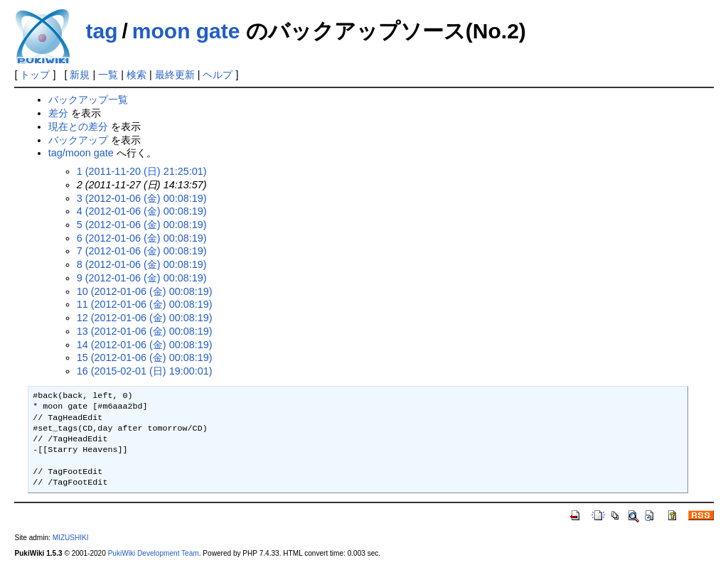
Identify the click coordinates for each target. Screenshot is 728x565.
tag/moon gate (81, 153)
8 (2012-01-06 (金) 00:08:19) (142, 264)
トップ (35, 75)
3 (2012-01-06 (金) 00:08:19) (142, 198)
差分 (58, 113)
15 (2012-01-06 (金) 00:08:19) (145, 357)
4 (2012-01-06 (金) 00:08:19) (142, 211)
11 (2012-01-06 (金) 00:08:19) (145, 304)
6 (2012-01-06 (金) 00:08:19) (142, 238)
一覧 (108, 75)
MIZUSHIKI (71, 538)
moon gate (186, 31)
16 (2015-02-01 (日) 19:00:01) (145, 371)
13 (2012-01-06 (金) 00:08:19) (145, 331)
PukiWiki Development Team (154, 553)
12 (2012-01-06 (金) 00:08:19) (145, 318)
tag (101, 31)
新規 (80, 75)
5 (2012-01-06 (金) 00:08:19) (142, 225)
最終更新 (175, 75)
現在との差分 (78, 127)
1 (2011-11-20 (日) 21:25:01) (142, 171)
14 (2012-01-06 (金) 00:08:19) (145, 345)
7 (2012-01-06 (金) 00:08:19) (142, 251)
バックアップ (78, 140)
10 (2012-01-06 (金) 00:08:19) (145, 291)
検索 (136, 75)
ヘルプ (218, 75)
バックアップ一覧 (88, 99)
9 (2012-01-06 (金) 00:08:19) (142, 278)
